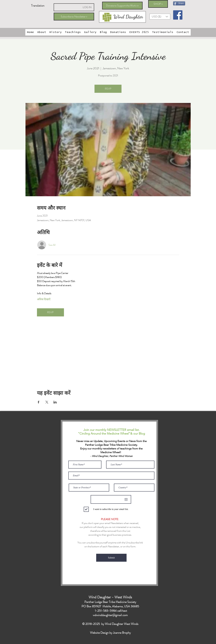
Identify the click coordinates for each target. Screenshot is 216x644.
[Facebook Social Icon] (178, 15)
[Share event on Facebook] (39, 402)
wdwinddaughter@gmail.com (110, 615)
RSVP (108, 89)
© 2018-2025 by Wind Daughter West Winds (110, 624)
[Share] (179, 3)
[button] (160, 17)
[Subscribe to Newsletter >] (74, 17)
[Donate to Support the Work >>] (122, 6)
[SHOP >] (158, 4)
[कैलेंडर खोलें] (126, 499)
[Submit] (111, 558)
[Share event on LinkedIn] (55, 402)
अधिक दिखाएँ (44, 299)
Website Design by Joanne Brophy (110, 633)
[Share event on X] (47, 402)
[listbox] (160, 17)
